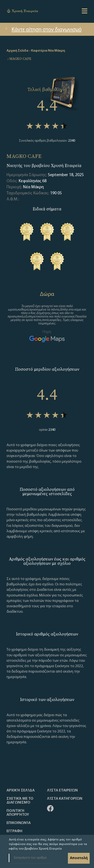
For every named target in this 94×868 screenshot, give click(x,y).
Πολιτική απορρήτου (18, 813)
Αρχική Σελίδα (21, 791)
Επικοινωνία (19, 823)
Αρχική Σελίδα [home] (17, 51)
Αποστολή (79, 858)
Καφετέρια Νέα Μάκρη (48, 51)
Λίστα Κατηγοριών (65, 799)
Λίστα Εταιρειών (62, 791)
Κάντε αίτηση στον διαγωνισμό (43, 30)
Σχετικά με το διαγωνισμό (20, 801)
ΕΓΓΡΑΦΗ (14, 831)
